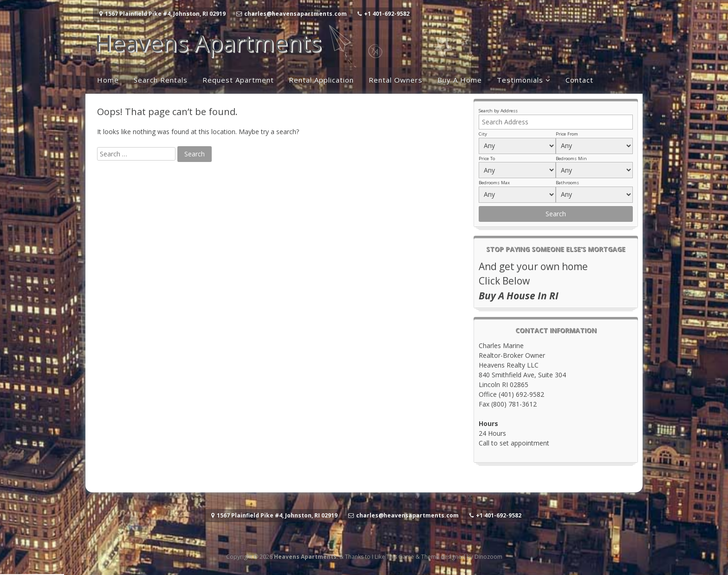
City (483, 134)
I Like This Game (393, 557)
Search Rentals (161, 80)
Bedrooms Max (494, 183)
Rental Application (321, 80)
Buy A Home (460, 80)
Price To (487, 158)
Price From (567, 134)
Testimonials (520, 80)
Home (108, 80)
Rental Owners (396, 80)
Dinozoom (488, 557)
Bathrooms (567, 183)
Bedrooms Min (571, 158)
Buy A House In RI (519, 296)
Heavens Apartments (208, 43)
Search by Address (498, 111)
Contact (579, 80)
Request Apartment (238, 80)
